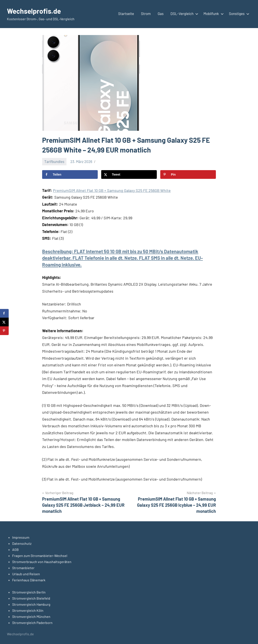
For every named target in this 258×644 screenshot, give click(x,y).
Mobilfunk (213, 13)
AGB (15, 549)
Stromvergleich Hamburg (31, 604)
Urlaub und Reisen (26, 574)
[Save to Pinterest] (188, 174)
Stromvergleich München (31, 616)
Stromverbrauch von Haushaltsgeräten (42, 562)
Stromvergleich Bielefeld (31, 598)
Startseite (126, 13)
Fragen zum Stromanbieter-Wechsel (40, 556)
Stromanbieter (23, 568)
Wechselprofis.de (34, 11)
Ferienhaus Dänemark (29, 580)
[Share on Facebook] (70, 174)
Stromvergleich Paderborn (32, 623)
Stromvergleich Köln (28, 610)
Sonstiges (238, 13)
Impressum (21, 537)
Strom (146, 13)
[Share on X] (129, 174)
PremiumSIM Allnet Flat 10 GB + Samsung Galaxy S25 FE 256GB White (112, 190)
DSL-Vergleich (184, 13)
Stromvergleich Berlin (29, 592)
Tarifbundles (54, 161)
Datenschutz (22, 543)
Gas (161, 13)
